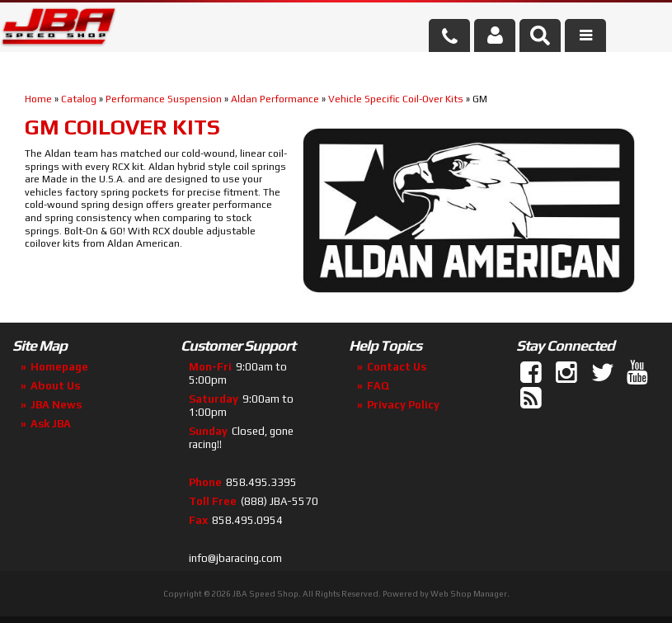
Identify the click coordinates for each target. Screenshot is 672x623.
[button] (540, 35)
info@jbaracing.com (235, 558)
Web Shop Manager (469, 594)
